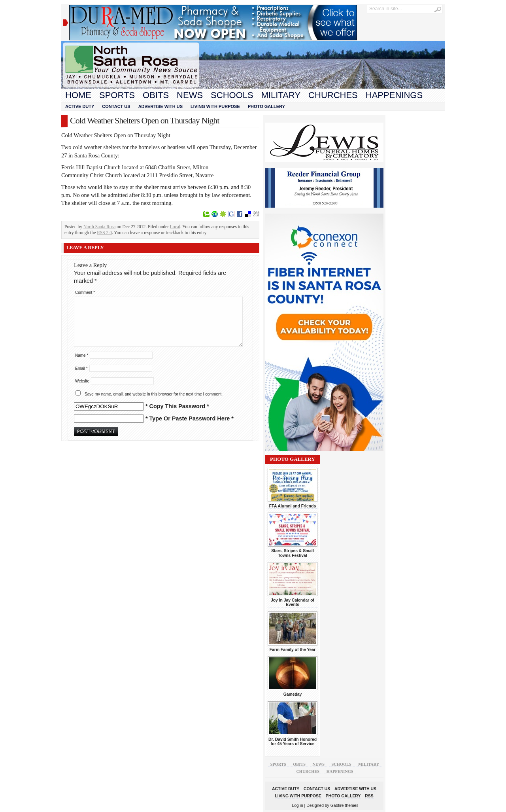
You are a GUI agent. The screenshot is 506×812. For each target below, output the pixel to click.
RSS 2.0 (104, 233)
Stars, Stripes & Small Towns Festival (293, 553)
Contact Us (116, 106)
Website (82, 381)
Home (78, 95)
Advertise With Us (160, 106)
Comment (85, 292)
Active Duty (80, 106)
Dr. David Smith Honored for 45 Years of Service (293, 742)
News (190, 95)
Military (281, 95)
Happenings (394, 95)
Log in (298, 805)
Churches (333, 95)
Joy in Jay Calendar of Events (293, 602)
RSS (369, 796)
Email (81, 368)
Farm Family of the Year (293, 650)
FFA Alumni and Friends (293, 506)
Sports (117, 95)
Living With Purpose (215, 106)
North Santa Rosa (99, 227)
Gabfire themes (345, 805)
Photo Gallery (266, 106)
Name (82, 355)
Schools (232, 95)
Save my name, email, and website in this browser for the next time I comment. (154, 394)
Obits (156, 95)
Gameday (293, 694)
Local (175, 227)
